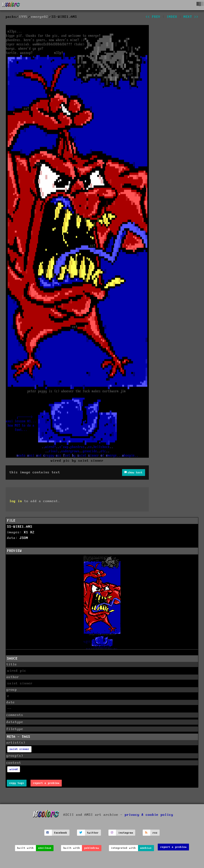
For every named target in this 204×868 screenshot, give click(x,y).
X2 (32, 532)
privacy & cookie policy (149, 815)
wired (14, 769)
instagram (126, 833)
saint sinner (19, 749)
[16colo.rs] (11, 5)
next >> (191, 17)
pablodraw (92, 848)
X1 (26, 532)
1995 (23, 17)
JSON (24, 538)
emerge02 (40, 17)
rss (155, 833)
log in (16, 501)
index (172, 17)
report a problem (46, 783)
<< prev (153, 17)
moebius (146, 848)
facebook (61, 833)
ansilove (45, 848)
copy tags (17, 783)
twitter (93, 833)
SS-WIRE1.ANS (20, 527)
